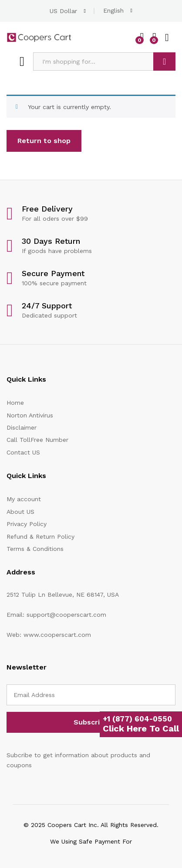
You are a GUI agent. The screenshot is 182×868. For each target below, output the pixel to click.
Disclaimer (22, 427)
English (113, 10)
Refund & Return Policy (40, 537)
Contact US (23, 452)
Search (164, 62)
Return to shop (44, 141)
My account (24, 499)
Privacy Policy (27, 524)
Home (15, 403)
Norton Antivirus (30, 415)
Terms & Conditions (35, 549)
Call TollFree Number (37, 440)
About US (20, 512)
